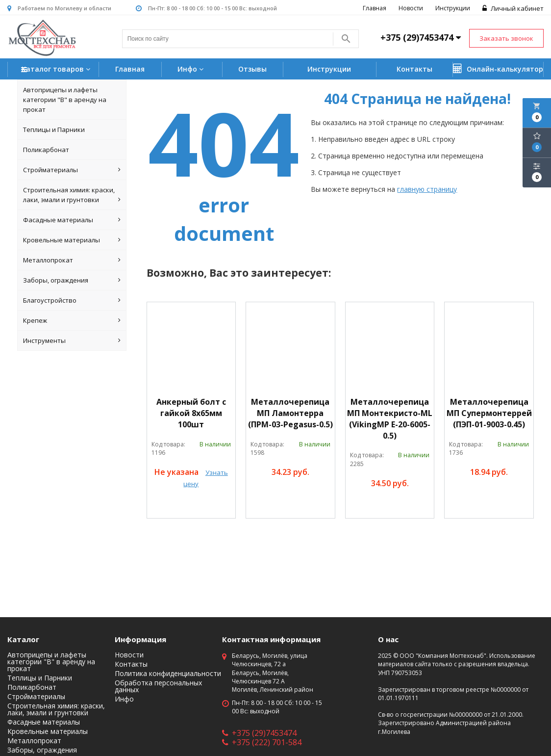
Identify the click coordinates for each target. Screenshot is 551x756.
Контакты (414, 69)
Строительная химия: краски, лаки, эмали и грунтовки (72, 195)
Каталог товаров (57, 70)
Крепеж (72, 320)
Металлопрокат (72, 260)
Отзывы (252, 69)
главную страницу (427, 189)
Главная (375, 8)
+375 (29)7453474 (259, 733)
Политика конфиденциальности (168, 674)
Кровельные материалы (72, 240)
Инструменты (72, 340)
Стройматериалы (72, 170)
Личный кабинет (513, 8)
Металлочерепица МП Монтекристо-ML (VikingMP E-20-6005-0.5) (390, 419)
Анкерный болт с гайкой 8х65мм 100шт (191, 413)
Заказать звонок (506, 38)
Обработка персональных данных (158, 686)
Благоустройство (72, 300)
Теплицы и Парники (54, 130)
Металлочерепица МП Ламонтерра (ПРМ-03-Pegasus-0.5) (290, 413)
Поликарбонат (46, 150)
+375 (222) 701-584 (262, 742)
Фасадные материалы (72, 220)
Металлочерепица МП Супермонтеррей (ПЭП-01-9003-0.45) (489, 413)
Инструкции (453, 8)
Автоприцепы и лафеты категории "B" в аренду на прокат (65, 100)
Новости (411, 8)
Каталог (23, 639)
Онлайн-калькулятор (498, 69)
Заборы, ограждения (72, 280)
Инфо (192, 69)
